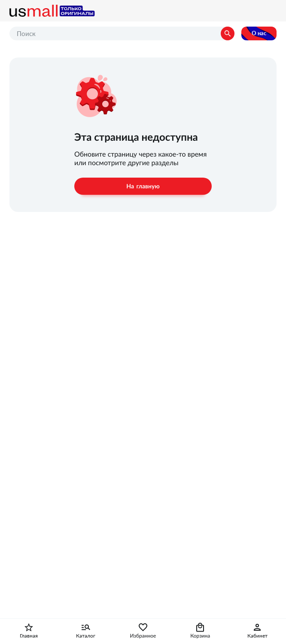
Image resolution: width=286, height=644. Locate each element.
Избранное (143, 636)
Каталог (86, 636)
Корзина (200, 636)
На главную (143, 186)
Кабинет (257, 636)
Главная (29, 636)
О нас (259, 33)
